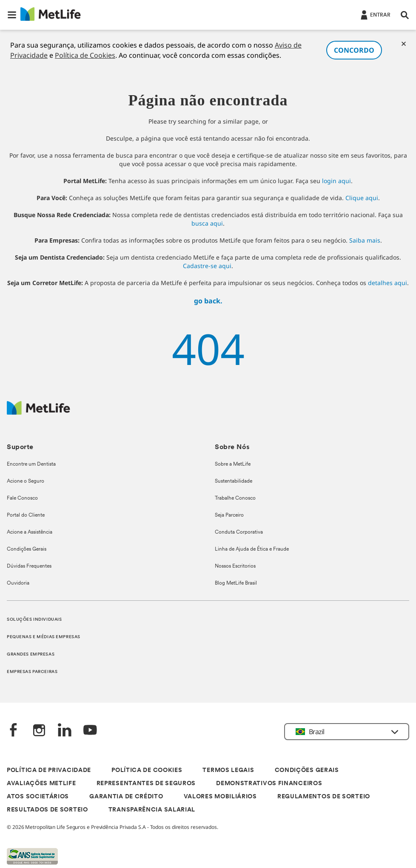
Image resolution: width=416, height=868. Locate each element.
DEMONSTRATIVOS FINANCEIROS (269, 784)
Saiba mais (365, 240)
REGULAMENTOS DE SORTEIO (324, 797)
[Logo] (38, 412)
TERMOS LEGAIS (228, 770)
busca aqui (207, 223)
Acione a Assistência (30, 532)
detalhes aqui (388, 283)
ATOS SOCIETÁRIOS (38, 797)
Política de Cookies (85, 55)
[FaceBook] (14, 731)
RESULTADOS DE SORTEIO (47, 810)
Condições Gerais (27, 549)
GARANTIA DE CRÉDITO (126, 797)
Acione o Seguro (26, 481)
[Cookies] (404, 44)
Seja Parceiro (229, 515)
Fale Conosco (22, 498)
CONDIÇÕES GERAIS (307, 770)
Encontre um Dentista (31, 464)
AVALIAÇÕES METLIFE (41, 784)
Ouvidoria (18, 583)
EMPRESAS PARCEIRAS (32, 672)
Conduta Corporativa (239, 532)
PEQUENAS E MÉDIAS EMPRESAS (44, 637)
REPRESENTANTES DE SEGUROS (146, 784)
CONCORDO (354, 50)
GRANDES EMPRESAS (31, 655)
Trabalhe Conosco (235, 498)
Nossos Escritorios (235, 566)
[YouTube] (90, 731)
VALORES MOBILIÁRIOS (220, 797)
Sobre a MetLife (233, 464)
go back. (208, 301)
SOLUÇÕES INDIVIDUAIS (34, 620)
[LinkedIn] (65, 731)
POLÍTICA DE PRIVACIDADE (49, 770)
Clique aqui (362, 198)
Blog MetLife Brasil (236, 583)
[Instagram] (39, 731)
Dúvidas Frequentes (29, 566)
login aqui (336, 181)
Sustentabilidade (234, 481)
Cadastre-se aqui (207, 266)
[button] (12, 15)
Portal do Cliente (26, 515)
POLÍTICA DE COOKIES (147, 770)
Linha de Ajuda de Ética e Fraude (252, 549)
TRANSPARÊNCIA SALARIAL (152, 810)
